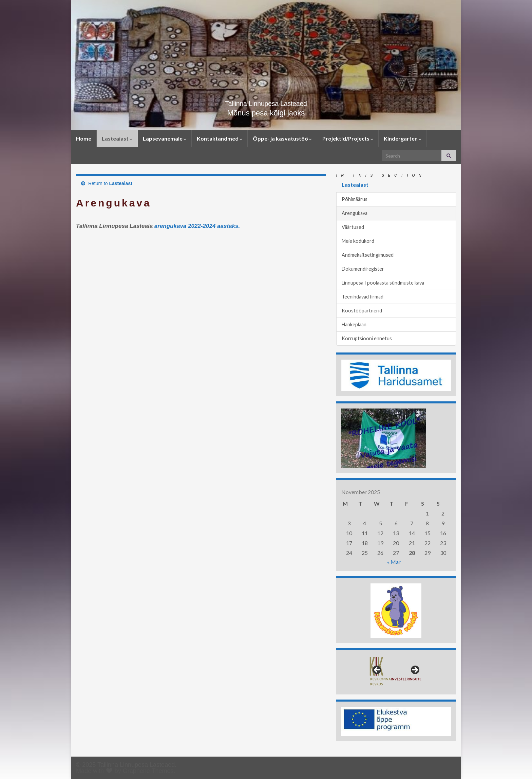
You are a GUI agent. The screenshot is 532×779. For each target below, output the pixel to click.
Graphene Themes (148, 771)
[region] (396, 375)
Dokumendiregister (363, 269)
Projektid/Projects (348, 138)
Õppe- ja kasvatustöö (282, 138)
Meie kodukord (358, 241)
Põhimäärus (355, 199)
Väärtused (353, 227)
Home (84, 138)
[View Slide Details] (396, 375)
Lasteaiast (117, 138)
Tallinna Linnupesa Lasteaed (266, 102)
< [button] (377, 670)
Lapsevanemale (165, 138)
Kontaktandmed (220, 138)
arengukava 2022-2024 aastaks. (197, 226)
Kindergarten (403, 138)
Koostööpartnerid (362, 311)
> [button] (415, 670)
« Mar (394, 562)
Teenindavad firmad (363, 297)
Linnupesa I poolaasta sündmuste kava (383, 283)
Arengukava (355, 213)
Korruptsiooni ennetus (367, 338)
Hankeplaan (354, 324)
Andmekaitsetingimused (368, 255)
